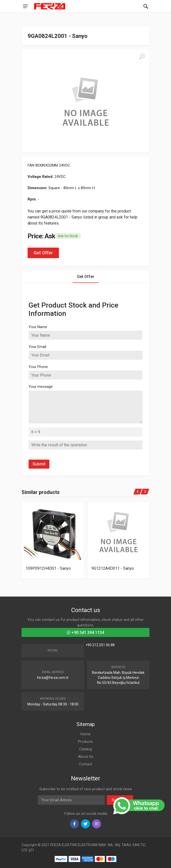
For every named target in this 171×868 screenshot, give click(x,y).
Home (85, 734)
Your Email (37, 347)
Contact (86, 764)
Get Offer (43, 253)
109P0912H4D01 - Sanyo (48, 568)
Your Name (38, 327)
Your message (41, 387)
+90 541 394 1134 (85, 633)
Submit (39, 464)
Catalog (86, 749)
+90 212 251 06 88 (100, 645)
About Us (86, 757)
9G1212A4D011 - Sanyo (113, 568)
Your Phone (38, 367)
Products (85, 742)
